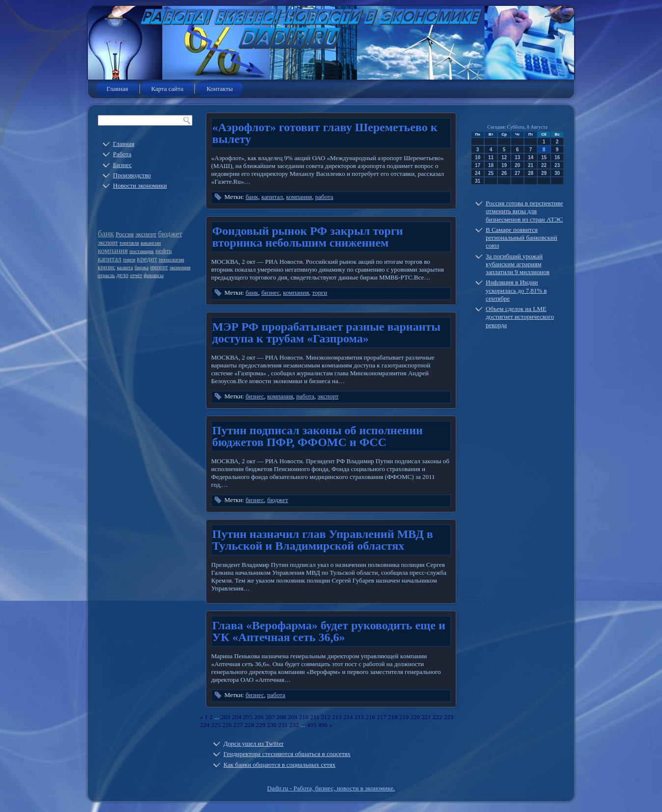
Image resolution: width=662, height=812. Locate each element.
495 (312, 725)
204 (237, 717)
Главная (117, 89)
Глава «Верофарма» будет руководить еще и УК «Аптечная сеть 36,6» (329, 631)
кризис (107, 267)
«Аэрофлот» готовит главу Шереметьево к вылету (325, 133)
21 (531, 165)
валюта (125, 267)
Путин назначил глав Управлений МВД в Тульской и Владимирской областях (323, 540)
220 (415, 717)
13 (517, 157)
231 (283, 725)
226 (227, 725)
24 (478, 173)
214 (348, 717)
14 (531, 157)
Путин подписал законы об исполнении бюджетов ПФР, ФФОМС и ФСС (317, 436)
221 (426, 717)
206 (259, 717)
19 (504, 165)
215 (359, 717)
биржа (142, 267)
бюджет (170, 234)
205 (248, 717)
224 (205, 725)
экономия (180, 267)
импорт (159, 267)
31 (478, 181)
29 (544, 173)
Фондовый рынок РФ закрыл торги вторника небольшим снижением (308, 237)
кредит (147, 259)
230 (272, 725)
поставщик (142, 251)
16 (557, 157)
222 (438, 717)
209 (293, 717)
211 (315, 717)
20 (517, 165)
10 (478, 157)
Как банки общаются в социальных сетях (279, 765)
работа (324, 197)
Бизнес (122, 165)
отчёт (136, 275)
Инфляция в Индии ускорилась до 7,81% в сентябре (516, 290)
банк (106, 234)
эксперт (146, 234)
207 (270, 717)
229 (261, 725)
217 (382, 717)
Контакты (220, 89)
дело (122, 275)
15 (544, 157)
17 (478, 165)
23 (557, 165)
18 (491, 165)
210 (304, 717)
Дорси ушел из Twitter (254, 743)
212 (326, 717)
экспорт (108, 243)
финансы (154, 275)
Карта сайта (167, 89)
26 (504, 173)
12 (504, 157)
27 (517, 173)
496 (323, 725)
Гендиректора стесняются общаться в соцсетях (287, 754)
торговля (129, 243)
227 (238, 725)
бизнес (271, 293)
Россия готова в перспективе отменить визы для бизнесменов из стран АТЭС (524, 211)
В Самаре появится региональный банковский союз (522, 238)
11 (491, 157)
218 (393, 717)
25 (491, 173)
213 (337, 717)
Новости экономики (140, 185)
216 (371, 717)
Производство (132, 175)
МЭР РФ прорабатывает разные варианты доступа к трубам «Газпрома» (326, 333)
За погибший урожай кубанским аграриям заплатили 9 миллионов (518, 264)
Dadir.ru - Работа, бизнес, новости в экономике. (331, 788)
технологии (171, 260)
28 (531, 173)
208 (281, 717)
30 (557, 173)
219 (404, 717)
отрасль (106, 275)
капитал (110, 259)
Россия (125, 234)
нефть (164, 251)
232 (294, 725)
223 (449, 717)
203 (225, 717)
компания (113, 251)
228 (249, 725)
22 (544, 165)
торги (129, 260)
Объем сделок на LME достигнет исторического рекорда (520, 317)
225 (216, 725)
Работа (122, 154)
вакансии (151, 243)
